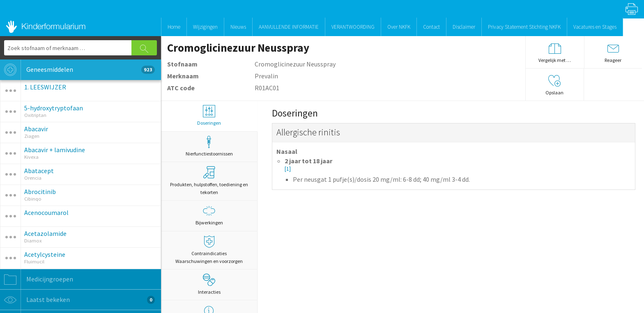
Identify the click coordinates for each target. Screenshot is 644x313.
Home (174, 27)
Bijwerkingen (209, 215)
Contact (431, 27)
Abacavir (36, 129)
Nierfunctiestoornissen (209, 146)
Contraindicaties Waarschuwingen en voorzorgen (209, 250)
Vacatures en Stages (595, 27)
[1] (288, 169)
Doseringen (209, 115)
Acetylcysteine (45, 254)
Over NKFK (399, 27)
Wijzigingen (205, 27)
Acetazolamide (45, 233)
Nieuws (238, 27)
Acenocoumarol (46, 212)
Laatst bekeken (77, 300)
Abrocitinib (40, 192)
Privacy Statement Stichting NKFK (524, 27)
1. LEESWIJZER (45, 87)
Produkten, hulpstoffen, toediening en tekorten (209, 181)
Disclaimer (464, 27)
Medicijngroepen (37, 279)
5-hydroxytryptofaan (54, 108)
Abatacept (39, 171)
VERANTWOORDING (353, 27)
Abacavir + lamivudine (55, 150)
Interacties (209, 284)
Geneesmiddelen (77, 70)
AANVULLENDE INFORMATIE (289, 27)
